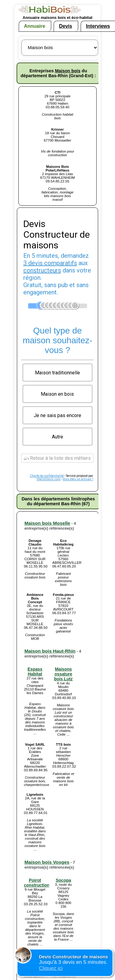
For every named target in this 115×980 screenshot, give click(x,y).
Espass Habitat (35, 672)
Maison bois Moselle (47, 523)
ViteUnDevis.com (48, 479)
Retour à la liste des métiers (57, 458)
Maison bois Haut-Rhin (50, 651)
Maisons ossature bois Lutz (63, 674)
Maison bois (68, 71)
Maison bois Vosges (47, 862)
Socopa (63, 880)
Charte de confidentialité (47, 476)
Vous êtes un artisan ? (78, 479)
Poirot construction (37, 883)
